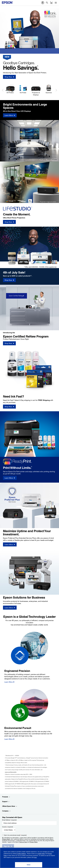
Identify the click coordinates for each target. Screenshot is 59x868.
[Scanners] (49, 89)
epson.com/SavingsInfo (11, 772)
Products (6, 797)
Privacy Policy (6, 839)
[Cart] (51, 3)
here (35, 857)
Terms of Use (23, 842)
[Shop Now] (9, 77)
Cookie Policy (41, 854)
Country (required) (8, 827)
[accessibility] (43, 3)
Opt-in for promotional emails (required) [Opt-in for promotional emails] (15, 835)
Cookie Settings (22, 854)
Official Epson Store (10, 806)
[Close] (29, 865)
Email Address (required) (9, 820)
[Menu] (56, 3)
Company (6, 811)
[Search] (47, 3)
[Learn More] (10, 115)
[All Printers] (10, 89)
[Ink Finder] (23, 89)
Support (6, 802)
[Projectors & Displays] (36, 90)
